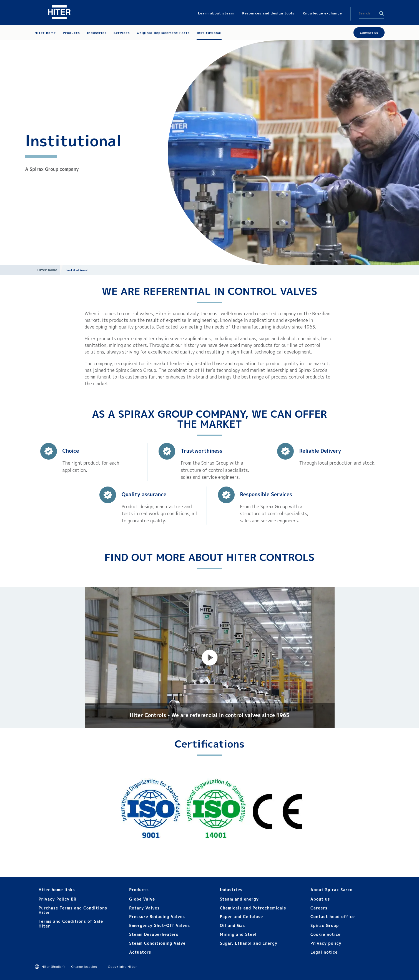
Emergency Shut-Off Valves (160, 925)
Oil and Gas (233, 925)
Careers (319, 908)
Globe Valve (142, 899)
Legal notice (324, 952)
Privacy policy (326, 943)
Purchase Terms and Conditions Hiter (73, 910)
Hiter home (47, 270)
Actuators (140, 952)
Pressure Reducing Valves (157, 917)
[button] (210, 658)
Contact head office (333, 917)
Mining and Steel (238, 934)
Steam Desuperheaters (154, 934)
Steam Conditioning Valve (157, 943)
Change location (84, 967)
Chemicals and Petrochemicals (253, 908)
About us (320, 899)
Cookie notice (326, 934)
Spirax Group (325, 925)
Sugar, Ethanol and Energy (249, 943)
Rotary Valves (144, 908)
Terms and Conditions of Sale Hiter (71, 924)
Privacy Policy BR (58, 899)
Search (382, 13)
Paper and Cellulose (242, 917)
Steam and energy (239, 899)
